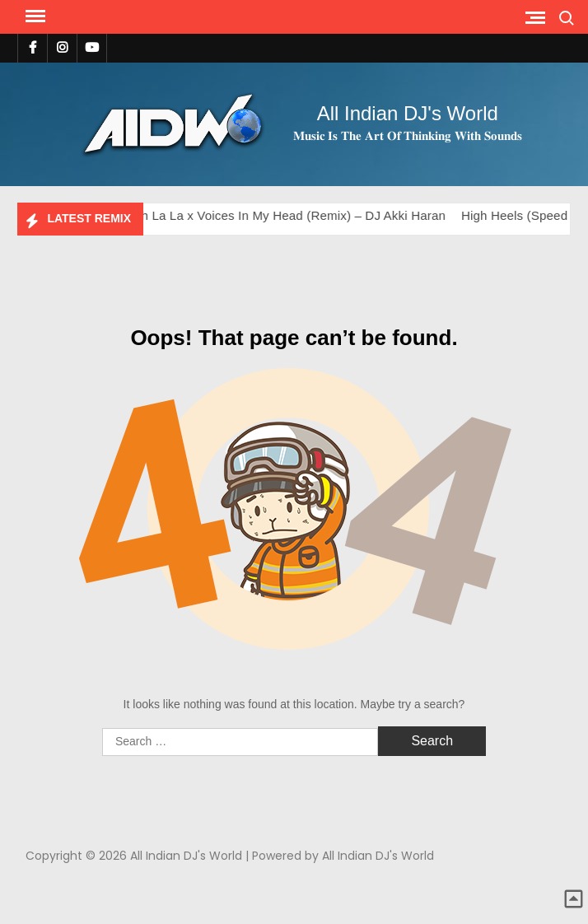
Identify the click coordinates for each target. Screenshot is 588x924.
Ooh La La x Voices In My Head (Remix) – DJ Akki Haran (290, 215)
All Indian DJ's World (408, 113)
